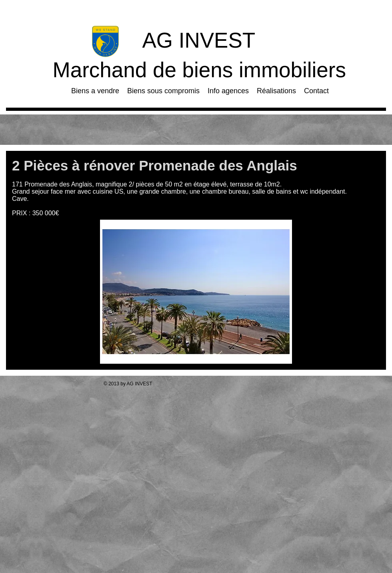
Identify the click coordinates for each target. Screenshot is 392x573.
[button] (196, 292)
